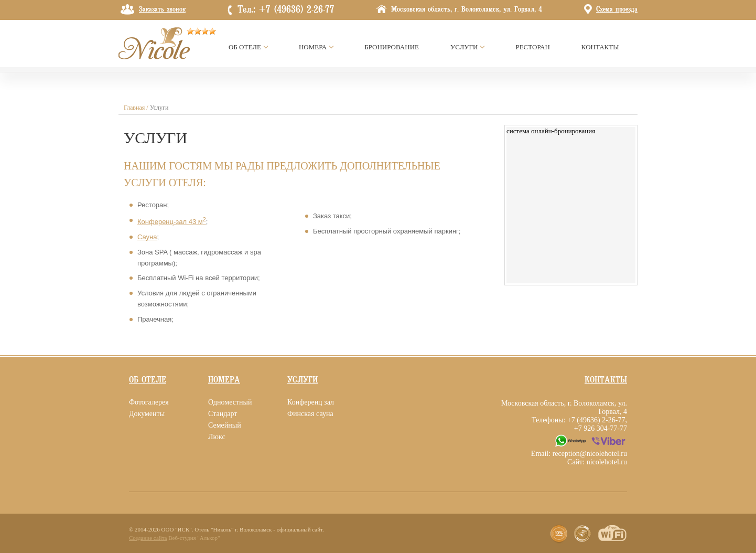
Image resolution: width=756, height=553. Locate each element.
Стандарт (223, 414)
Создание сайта (148, 538)
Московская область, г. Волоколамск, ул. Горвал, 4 (467, 9)
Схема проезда (617, 9)
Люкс (217, 437)
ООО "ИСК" (177, 529)
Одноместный (230, 402)
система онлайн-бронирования (551, 131)
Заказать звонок (162, 9)
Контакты (606, 380)
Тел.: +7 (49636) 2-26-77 (286, 10)
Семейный (225, 425)
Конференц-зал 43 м (172, 222)
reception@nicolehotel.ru (590, 454)
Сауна (147, 237)
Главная (134, 108)
